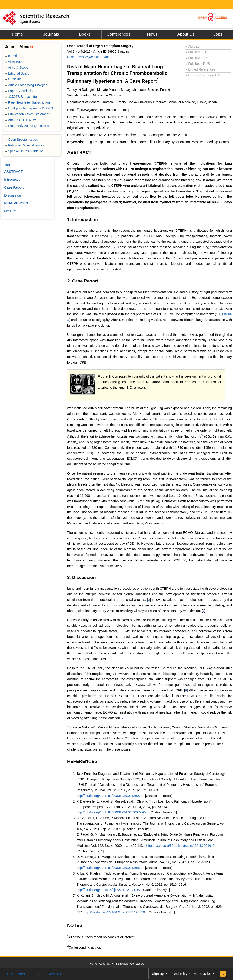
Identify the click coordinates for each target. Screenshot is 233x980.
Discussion (13, 195)
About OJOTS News (21, 120)
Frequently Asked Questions (27, 126)
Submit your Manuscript (192, 974)
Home (17, 34)
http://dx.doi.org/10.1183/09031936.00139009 (109, 796)
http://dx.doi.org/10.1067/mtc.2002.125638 (114, 912)
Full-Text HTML (198, 58)
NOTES (75, 925)
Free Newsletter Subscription (27, 102)
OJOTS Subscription (22, 97)
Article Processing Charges (26, 85)
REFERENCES (82, 761)
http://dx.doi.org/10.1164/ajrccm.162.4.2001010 (180, 846)
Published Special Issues (25, 145)
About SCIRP (107, 964)
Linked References (200, 69)
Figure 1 (104, 376)
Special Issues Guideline (24, 151)
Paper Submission (20, 91)
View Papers (16, 62)
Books (85, 34)
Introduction (13, 179)
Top (7, 165)
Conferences (118, 34)
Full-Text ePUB (198, 64)
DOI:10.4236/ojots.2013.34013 (89, 57)
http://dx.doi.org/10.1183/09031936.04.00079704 (112, 812)
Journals (51, 34)
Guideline (13, 79)
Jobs (218, 34)
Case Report (14, 187)
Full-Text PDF (197, 52)
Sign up (158, 974)
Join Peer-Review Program (53, 974)
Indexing (13, 56)
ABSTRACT (79, 152)
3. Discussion (82, 577)
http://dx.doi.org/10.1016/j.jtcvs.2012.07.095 (108, 890)
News (152, 34)
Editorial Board (17, 73)
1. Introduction (83, 219)
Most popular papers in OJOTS (29, 108)
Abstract (193, 46)
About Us (186, 34)
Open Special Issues (22, 140)
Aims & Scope (17, 68)
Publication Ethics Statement (27, 114)
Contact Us (137, 964)
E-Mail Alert (16, 974)
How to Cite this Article (203, 75)
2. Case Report (83, 281)
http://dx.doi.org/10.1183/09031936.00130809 (109, 868)
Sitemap (123, 964)
